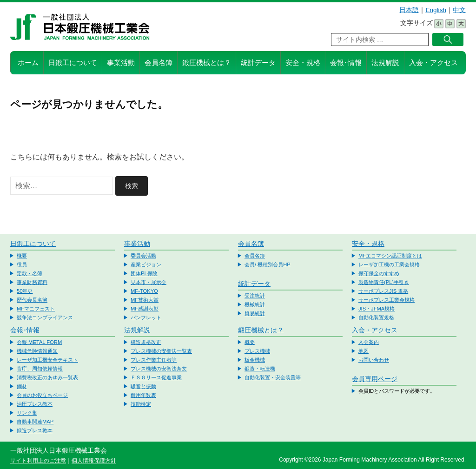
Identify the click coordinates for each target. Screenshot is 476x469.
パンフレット (146, 317)
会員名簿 (159, 63)
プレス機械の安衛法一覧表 (161, 351)
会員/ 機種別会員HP (268, 264)
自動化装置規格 (376, 317)
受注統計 (255, 296)
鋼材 (22, 386)
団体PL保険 (144, 273)
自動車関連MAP (35, 422)
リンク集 (27, 413)
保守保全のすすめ (379, 273)
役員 (22, 264)
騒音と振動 (143, 386)
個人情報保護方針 (94, 461)
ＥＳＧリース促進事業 (156, 377)
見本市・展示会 (149, 282)
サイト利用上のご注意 (38, 461)
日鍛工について (73, 63)
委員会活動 (143, 256)
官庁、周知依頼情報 (40, 369)
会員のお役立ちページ (42, 395)
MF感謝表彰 (145, 309)
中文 (459, 10)
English (436, 10)
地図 (364, 351)
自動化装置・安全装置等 (273, 377)
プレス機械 (257, 351)
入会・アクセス (433, 63)
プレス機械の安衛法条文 (159, 369)
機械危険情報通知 (37, 351)
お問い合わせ (374, 360)
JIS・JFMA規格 (377, 309)
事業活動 (121, 63)
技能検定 (141, 404)
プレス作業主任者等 (154, 360)
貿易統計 (255, 313)
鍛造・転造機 (260, 369)
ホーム (28, 63)
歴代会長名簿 (32, 300)
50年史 (25, 291)
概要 (22, 256)
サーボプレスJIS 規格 (383, 291)
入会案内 (369, 342)
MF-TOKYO (144, 291)
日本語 (409, 10)
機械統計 (255, 304)
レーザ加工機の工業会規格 (389, 264)
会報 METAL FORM (39, 342)
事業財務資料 (32, 282)
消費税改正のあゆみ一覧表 (47, 377)
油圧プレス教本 (35, 404)
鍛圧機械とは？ (207, 63)
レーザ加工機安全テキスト (47, 360)
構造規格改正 (146, 342)
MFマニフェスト (36, 309)
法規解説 (385, 63)
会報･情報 (346, 63)
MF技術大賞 (145, 300)
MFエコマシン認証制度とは (390, 256)
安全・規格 (303, 63)
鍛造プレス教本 (35, 430)
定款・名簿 (30, 273)
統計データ (258, 63)
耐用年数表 (143, 395)
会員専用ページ (375, 379)
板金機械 (255, 360)
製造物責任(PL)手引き (384, 282)
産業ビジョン (146, 264)
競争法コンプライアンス (45, 317)
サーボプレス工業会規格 (387, 300)
